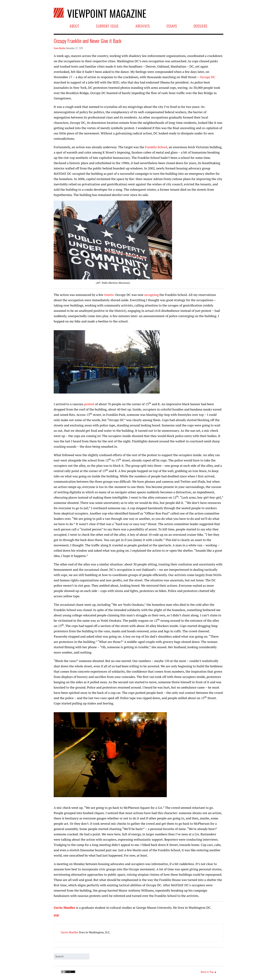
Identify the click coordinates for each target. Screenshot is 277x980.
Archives (143, 26)
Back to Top (207, 972)
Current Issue (107, 26)
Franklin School (156, 147)
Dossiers (201, 26)
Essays (172, 26)
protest (89, 404)
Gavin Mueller (60, 48)
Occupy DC (208, 77)
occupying (151, 295)
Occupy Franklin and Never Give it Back (88, 41)
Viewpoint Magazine (106, 13)
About (75, 26)
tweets (109, 295)
